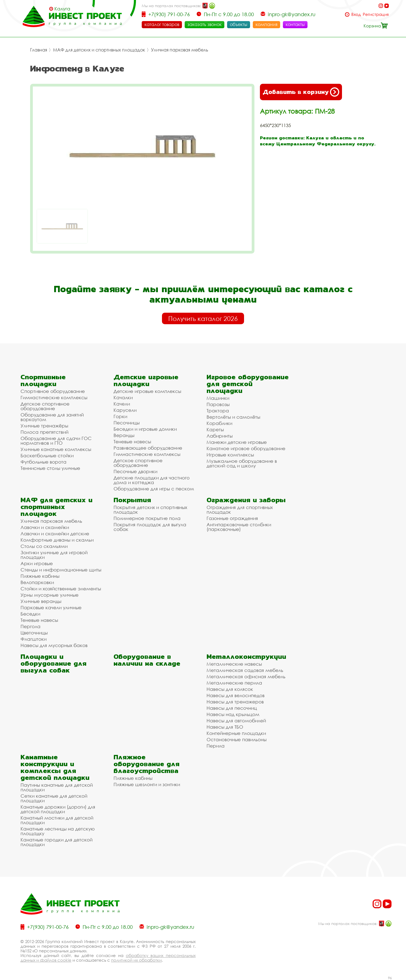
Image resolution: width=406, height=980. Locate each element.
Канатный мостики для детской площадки (57, 820)
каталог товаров (162, 24)
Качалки (123, 397)
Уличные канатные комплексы (56, 449)
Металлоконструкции (246, 656)
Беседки (30, 614)
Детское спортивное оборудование (45, 406)
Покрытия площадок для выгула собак (150, 527)
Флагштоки (34, 639)
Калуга (62, 9)
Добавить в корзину (301, 92)
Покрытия (132, 500)
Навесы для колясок (230, 689)
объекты (239, 24)
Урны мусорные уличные (50, 595)
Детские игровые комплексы (147, 391)
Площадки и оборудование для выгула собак (53, 663)
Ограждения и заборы (246, 500)
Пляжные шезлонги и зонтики (147, 784)
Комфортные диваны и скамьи (57, 540)
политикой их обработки (136, 960)
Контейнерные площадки (236, 733)
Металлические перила (234, 683)
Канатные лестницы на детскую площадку (58, 831)
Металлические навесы (234, 664)
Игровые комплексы (230, 455)
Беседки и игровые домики (145, 429)
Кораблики (219, 423)
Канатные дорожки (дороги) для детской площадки (58, 809)
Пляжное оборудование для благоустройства (147, 764)
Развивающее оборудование (148, 448)
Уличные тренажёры (44, 426)
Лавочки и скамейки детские (55, 534)
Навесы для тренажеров (235, 702)
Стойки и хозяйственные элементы (61, 589)
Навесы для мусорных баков (54, 645)
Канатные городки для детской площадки (56, 842)
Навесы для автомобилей (236, 721)
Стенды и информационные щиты (61, 570)
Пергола (31, 626)
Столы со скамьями (44, 546)
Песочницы (127, 423)
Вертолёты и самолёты (233, 417)
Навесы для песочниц (232, 708)
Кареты (215, 429)
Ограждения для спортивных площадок (240, 510)
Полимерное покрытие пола (147, 518)
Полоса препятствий (44, 432)
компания (266, 24)
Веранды (124, 435)
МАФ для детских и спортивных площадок (99, 50)
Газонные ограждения (232, 518)
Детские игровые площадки (146, 380)
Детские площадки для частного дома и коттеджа (152, 480)
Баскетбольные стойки (47, 455)
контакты (295, 24)
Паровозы (218, 404)
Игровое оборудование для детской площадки (248, 384)
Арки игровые (37, 563)
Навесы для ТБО (225, 727)
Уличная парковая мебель (180, 50)
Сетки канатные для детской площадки (54, 798)
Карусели (125, 410)
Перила (216, 746)
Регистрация (376, 14)
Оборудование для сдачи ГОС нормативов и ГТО (56, 441)
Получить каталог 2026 (203, 318)
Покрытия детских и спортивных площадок (150, 510)
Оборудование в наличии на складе (147, 660)
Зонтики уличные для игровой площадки (54, 555)
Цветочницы (34, 633)
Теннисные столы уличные (50, 468)
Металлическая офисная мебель (246, 676)
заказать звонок (205, 24)
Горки (120, 416)
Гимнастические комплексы (54, 397)
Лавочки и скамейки (45, 527)
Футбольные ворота (43, 462)
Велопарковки (37, 582)
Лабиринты (220, 436)
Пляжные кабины (40, 576)
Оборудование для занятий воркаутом (52, 417)
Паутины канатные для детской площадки (57, 787)
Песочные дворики (135, 471)
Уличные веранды (41, 601)
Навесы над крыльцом (233, 714)
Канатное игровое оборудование (246, 448)
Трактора (218, 411)
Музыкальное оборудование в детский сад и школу (242, 463)
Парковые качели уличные (51, 607)
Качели (122, 404)
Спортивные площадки (43, 380)
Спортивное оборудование (53, 391)
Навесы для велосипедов (236, 695)
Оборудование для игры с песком (154, 489)
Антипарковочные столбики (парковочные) (239, 527)
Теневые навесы (132, 442)
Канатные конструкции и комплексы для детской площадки (55, 767)
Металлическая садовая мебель (245, 670)
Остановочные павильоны (237, 739)
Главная (39, 50)
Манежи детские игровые (237, 442)
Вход (356, 14)
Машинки (218, 398)
